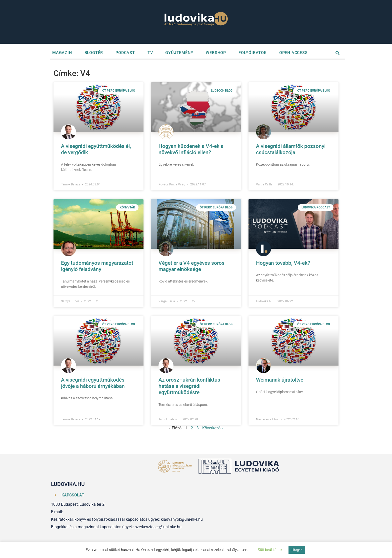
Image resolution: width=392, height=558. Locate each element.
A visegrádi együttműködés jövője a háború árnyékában (93, 383)
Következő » (213, 428)
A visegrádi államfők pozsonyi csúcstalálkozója (291, 149)
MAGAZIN (62, 53)
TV (150, 53)
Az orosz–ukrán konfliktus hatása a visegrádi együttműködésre (189, 386)
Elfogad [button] (297, 550)
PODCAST (125, 53)
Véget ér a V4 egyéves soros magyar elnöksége (191, 266)
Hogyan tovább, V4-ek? (283, 263)
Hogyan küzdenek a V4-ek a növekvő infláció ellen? (191, 149)
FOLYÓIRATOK (253, 53)
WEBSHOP (216, 53)
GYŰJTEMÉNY (179, 53)
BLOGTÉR (94, 53)
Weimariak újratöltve (280, 380)
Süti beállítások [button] (270, 550)
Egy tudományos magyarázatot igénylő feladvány (97, 266)
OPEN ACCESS (293, 53)
